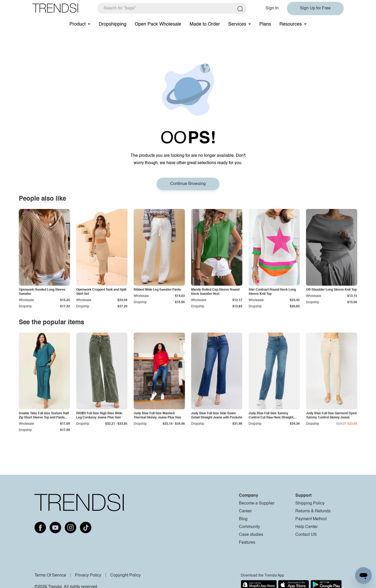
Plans (265, 24)
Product (78, 24)
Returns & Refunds (313, 511)
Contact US (306, 535)
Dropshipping (113, 24)
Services (237, 24)
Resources (291, 24)
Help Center (307, 527)
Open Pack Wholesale (158, 24)
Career (245, 511)
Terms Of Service (50, 575)
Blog (243, 519)
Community (249, 527)
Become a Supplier (257, 503)
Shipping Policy (310, 503)
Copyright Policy (125, 575)
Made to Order (205, 24)
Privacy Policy (88, 575)
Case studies (251, 535)
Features (247, 543)
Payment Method (311, 519)
